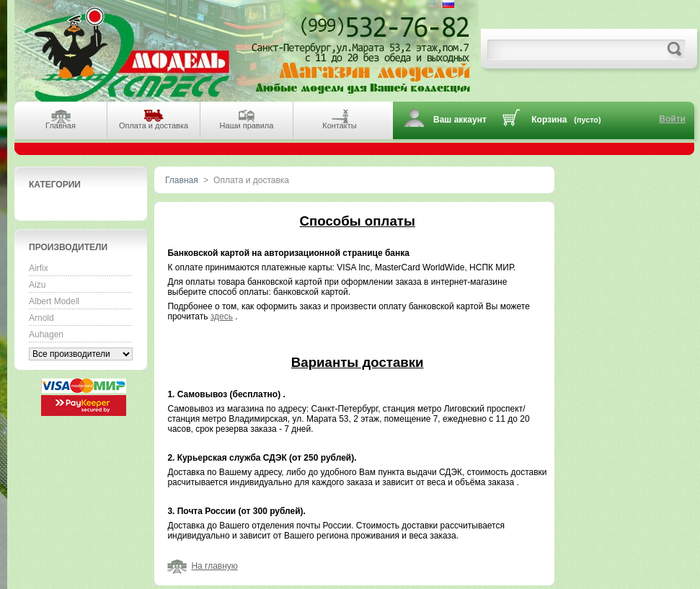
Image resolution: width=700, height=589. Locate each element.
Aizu (37, 285)
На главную (214, 566)
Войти (672, 119)
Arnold (41, 318)
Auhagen (46, 335)
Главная (182, 180)
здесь (222, 316)
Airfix (39, 268)
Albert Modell (54, 301)
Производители (68, 247)
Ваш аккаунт (460, 120)
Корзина (549, 120)
